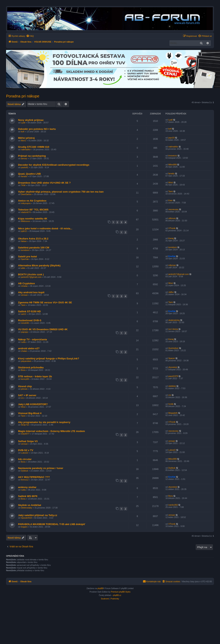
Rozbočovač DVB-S (30, 320)
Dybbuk (24, 471)
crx (22, 398)
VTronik (172, 228)
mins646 (25, 323)
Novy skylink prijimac (31, 120)
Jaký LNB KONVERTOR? (33, 404)
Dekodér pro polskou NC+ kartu (37, 129)
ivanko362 (173, 505)
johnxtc (24, 389)
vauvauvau (173, 209)
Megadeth (173, 413)
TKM (23, 185)
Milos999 (172, 165)
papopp (24, 332)
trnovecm (173, 156)
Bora (23, 370)
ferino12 (25, 480)
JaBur (171, 292)
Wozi (171, 182)
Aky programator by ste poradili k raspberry (44, 422)
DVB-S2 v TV (26, 450)
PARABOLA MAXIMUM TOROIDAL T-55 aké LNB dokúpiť (52, 524)
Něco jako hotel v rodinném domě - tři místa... (45, 228)
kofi (23, 132)
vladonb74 (26, 212)
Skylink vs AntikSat (30, 505)
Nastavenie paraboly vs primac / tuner (41, 468)
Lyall (23, 123)
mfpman (172, 265)
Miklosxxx (25, 221)
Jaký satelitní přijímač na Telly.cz (38, 515)
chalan (24, 351)
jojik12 (24, 231)
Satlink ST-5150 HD (29, 311)
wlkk (23, 268)
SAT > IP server (27, 395)
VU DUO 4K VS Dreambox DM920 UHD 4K (43, 329)
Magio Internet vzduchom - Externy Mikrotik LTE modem (51, 431)
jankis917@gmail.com (31, 277)
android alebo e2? (29, 348)
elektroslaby (27, 508)
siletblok (172, 386)
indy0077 (25, 434)
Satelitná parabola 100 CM (34, 248)
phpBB (100, 588)
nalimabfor (26, 149)
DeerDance (26, 194)
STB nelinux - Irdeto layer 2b (35, 376)
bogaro (24, 527)
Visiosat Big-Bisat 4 (30, 413)
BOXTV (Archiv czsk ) (31, 274)
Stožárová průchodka (31, 367)
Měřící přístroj (26, 138)
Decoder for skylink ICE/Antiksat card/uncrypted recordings (54, 165)
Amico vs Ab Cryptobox (32, 201)
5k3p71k (25, 425)
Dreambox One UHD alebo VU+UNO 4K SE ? (44, 183)
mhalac (24, 286)
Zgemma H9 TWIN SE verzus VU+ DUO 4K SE (45, 302)
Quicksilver (173, 348)
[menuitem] (30, 36)
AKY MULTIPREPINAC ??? (34, 477)
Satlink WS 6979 (28, 496)
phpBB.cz (117, 595)
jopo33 (171, 138)
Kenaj (171, 238)
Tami (170, 191)
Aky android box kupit (31, 292)
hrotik (171, 404)
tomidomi (25, 250)
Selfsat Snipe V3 (28, 441)
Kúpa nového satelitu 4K (33, 219)
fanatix (24, 176)
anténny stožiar (27, 487)
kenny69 (25, 379)
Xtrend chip (25, 386)
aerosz (24, 158)
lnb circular (25, 459)
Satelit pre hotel (27, 257)
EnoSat (172, 256)
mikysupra (26, 203)
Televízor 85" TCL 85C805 (33, 210)
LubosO (25, 453)
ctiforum (172, 218)
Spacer (172, 358)
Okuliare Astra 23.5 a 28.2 (33, 239)
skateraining (174, 320)
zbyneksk (173, 367)
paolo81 (25, 167)
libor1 (23, 141)
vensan (24, 295)
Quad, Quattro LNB (29, 174)
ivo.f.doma (173, 329)
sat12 (23, 314)
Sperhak (25, 259)
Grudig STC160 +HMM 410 (34, 147)
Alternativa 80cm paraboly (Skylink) (39, 265)
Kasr (170, 200)
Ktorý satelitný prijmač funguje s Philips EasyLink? (49, 359)
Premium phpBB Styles (121, 592)
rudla (23, 342)
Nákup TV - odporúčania (33, 339)
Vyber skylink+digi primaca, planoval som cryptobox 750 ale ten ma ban (61, 192)
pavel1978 (173, 376)
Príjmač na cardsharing (32, 156)
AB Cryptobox (27, 283)
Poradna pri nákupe (23, 96)
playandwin (26, 361)
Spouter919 (26, 518)
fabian (24, 241)
